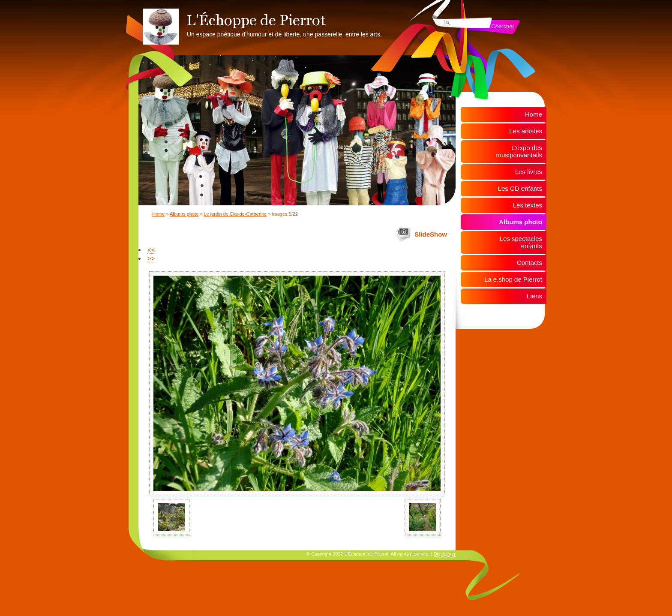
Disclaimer (445, 554)
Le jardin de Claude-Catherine (235, 214)
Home (158, 214)
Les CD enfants (520, 188)
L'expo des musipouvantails (519, 151)
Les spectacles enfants (521, 242)
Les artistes (526, 131)
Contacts (529, 263)
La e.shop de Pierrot (513, 279)
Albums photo (184, 214)
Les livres (529, 172)
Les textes (528, 205)
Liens (534, 296)
